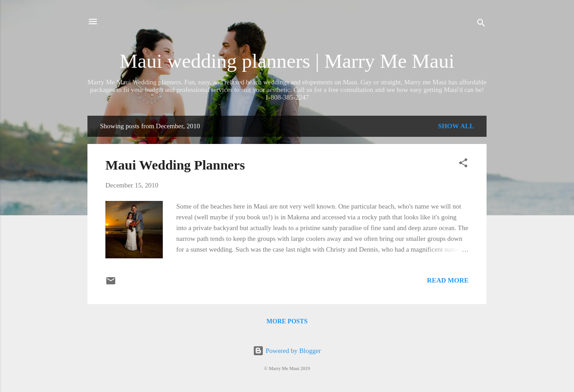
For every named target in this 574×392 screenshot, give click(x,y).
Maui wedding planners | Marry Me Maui (287, 61)
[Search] (481, 24)
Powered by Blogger (287, 351)
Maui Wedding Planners (175, 165)
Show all (456, 126)
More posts (287, 321)
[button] (463, 164)
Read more (448, 280)
